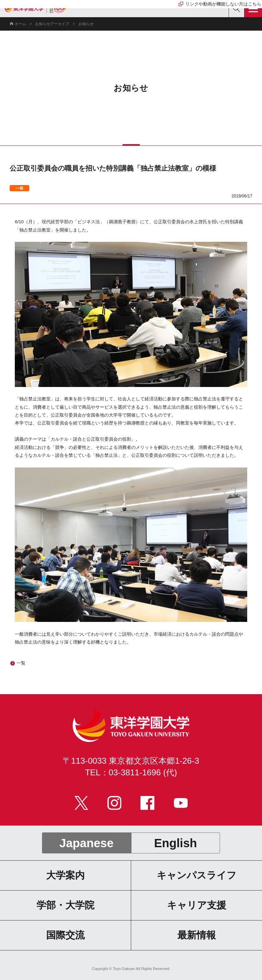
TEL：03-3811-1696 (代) (131, 772)
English (176, 843)
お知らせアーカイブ (52, 24)
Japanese (87, 843)
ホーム (20, 24)
